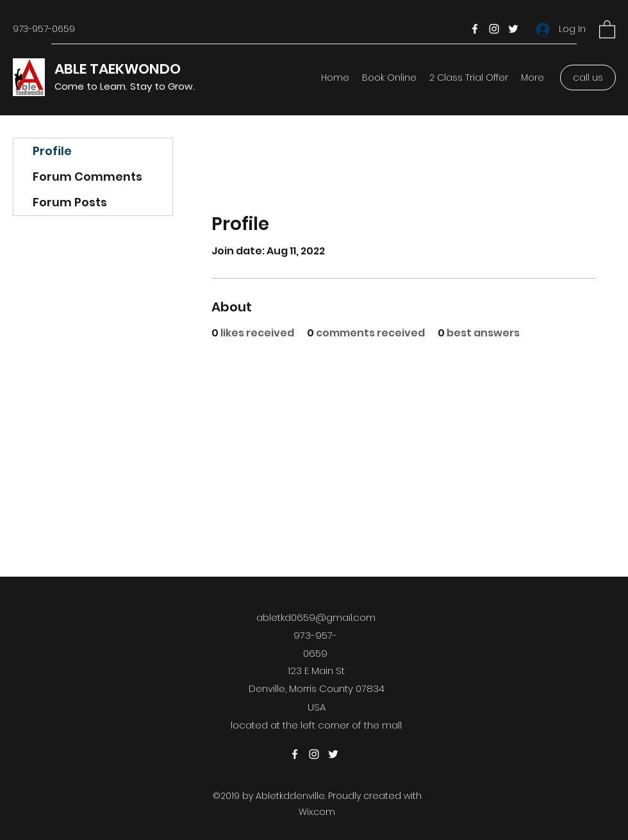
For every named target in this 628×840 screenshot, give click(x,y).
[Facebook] (475, 29)
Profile (52, 151)
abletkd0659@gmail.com (316, 617)
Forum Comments (87, 177)
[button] (607, 29)
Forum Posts (70, 202)
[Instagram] (494, 29)
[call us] (588, 78)
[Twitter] (513, 29)
